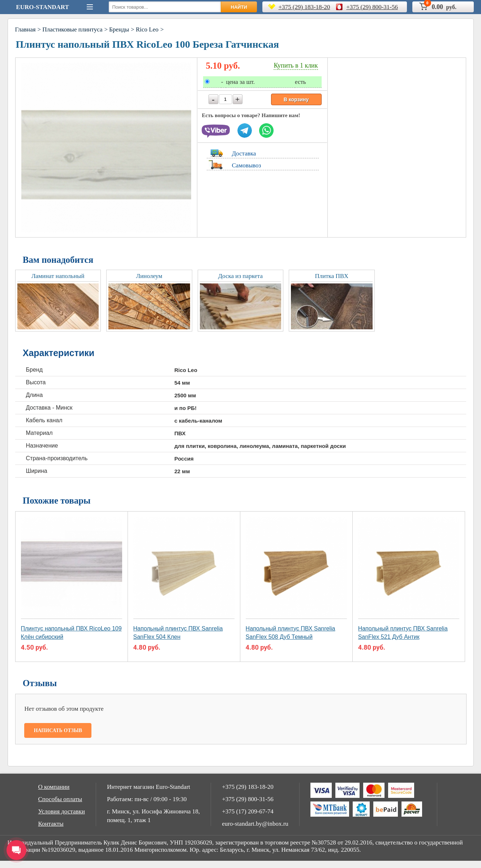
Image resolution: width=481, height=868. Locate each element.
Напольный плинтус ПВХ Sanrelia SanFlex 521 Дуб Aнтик (403, 633)
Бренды (119, 29)
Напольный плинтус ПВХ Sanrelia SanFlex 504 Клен (178, 633)
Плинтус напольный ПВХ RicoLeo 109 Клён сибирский (71, 633)
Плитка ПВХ (332, 276)
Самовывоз (247, 165)
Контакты (51, 824)
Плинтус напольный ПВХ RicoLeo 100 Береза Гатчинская (147, 44)
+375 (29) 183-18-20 (304, 7)
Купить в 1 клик (296, 65)
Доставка (244, 153)
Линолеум (149, 276)
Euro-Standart (42, 7)
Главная (25, 29)
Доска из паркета (240, 276)
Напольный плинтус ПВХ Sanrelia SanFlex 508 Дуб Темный (291, 633)
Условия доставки (62, 811)
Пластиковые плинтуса (72, 29)
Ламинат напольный (58, 276)
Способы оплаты (60, 799)
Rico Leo (147, 29)
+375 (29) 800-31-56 (372, 7)
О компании (54, 787)
